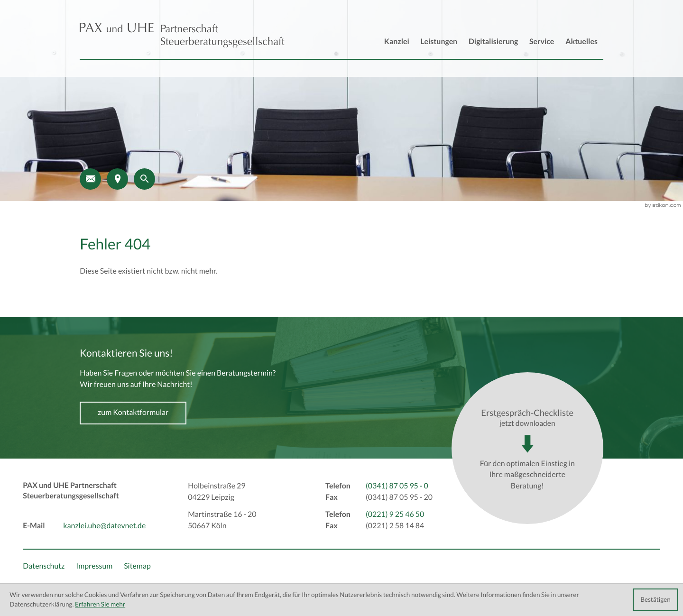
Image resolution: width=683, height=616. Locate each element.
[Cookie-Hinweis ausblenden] (655, 600)
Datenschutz (44, 566)
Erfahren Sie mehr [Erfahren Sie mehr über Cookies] (100, 604)
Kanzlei (397, 42)
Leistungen (439, 42)
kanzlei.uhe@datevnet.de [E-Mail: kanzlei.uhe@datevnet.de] (104, 526)
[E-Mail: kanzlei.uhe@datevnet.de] (90, 179)
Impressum (94, 566)
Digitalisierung (493, 42)
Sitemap (137, 566)
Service (542, 42)
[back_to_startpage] (182, 35)
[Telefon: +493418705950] (397, 487)
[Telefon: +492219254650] (395, 515)
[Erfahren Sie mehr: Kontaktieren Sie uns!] (133, 413)
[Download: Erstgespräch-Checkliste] (527, 448)
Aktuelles (581, 42)
